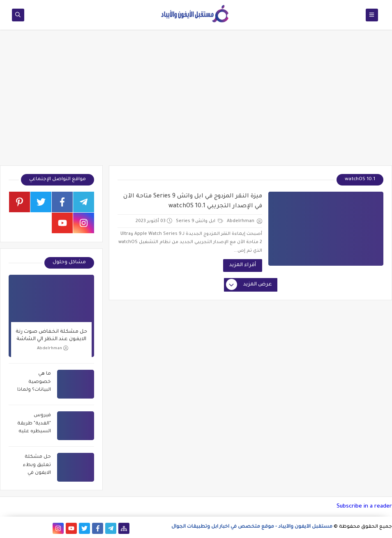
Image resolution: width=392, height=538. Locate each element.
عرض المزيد (249, 285)
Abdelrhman (53, 348)
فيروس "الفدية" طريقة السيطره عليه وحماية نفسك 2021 (34, 424)
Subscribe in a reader (364, 507)
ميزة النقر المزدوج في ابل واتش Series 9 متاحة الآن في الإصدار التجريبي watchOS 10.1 (193, 202)
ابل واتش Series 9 (199, 221)
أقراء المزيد (243, 265)
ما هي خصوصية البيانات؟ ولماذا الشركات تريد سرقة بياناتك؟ (34, 383)
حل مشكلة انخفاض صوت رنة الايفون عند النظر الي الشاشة (51, 336)
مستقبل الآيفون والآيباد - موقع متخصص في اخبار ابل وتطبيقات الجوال (252, 527)
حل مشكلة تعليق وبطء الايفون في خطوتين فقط (35, 466)
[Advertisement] (196, 102)
